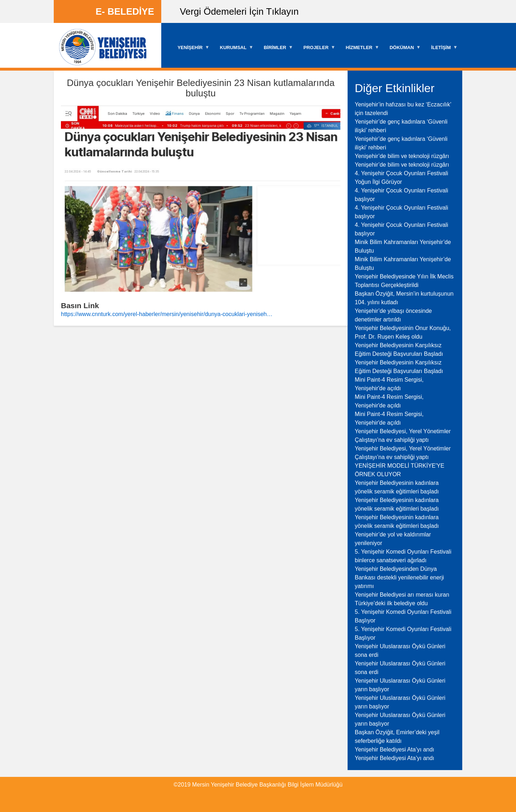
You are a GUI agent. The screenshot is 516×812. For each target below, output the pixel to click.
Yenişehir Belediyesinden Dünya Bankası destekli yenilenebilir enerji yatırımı (399, 577)
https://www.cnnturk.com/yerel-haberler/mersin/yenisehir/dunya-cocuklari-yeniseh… (167, 314)
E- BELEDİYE (125, 11)
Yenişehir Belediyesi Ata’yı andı (395, 749)
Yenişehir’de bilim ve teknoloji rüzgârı (402, 156)
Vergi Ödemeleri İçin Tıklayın (239, 11)
